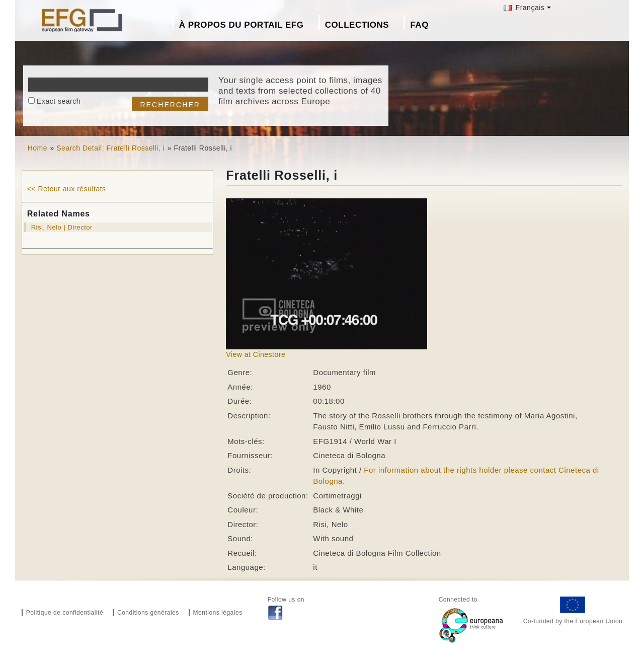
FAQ (419, 25)
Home (37, 148)
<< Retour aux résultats (67, 189)
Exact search (59, 101)
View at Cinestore (256, 354)
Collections (357, 25)
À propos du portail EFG (242, 25)
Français (524, 8)
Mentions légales (218, 613)
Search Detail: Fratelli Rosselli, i (110, 148)
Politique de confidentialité (65, 613)
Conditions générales (148, 613)
